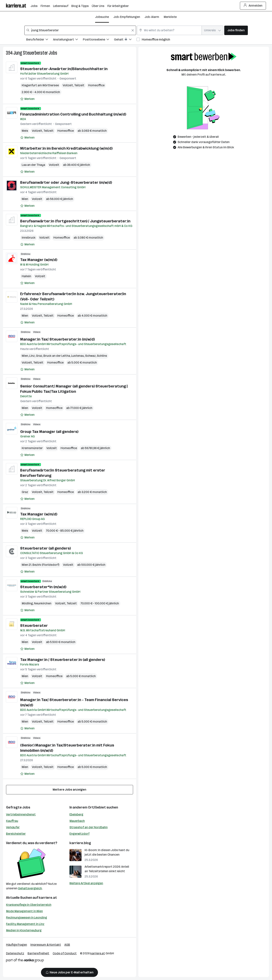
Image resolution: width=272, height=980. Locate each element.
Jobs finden (236, 30)
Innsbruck (29, 238)
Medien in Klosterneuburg (24, 930)
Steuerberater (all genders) (45, 548)
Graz (39, 356)
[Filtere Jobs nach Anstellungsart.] (68, 40)
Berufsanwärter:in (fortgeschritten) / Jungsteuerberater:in (75, 221)
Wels (25, 131)
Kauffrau (12, 821)
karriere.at (48, 898)
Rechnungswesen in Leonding (27, 918)
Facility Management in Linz (25, 924)
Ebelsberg (76, 814)
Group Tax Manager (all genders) (49, 432)
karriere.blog (80, 843)
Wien (25, 199)
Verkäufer (13, 827)
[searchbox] (80, 30)
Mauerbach (77, 821)
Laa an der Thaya (33, 165)
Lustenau (78, 356)
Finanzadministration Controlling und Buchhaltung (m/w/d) (73, 114)
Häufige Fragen (17, 945)
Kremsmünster (32, 448)
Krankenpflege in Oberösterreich (29, 905)
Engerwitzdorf (79, 834)
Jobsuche (102, 17)
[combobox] (80, 30)
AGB (67, 945)
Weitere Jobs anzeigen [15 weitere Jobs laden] (69, 790)
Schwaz (90, 356)
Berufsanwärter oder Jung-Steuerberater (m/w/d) (66, 182)
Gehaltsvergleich (30, 888)
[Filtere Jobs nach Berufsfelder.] (40, 40)
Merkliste (170, 17)
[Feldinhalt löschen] (133, 30)
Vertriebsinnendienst (21, 814)
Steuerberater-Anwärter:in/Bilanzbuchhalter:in (64, 69)
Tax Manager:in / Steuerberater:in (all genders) (63, 660)
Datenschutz (15, 953)
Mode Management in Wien (24, 911)
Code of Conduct (65, 953)
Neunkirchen (43, 603)
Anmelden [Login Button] (253, 6)
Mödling (27, 603)
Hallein (26, 276)
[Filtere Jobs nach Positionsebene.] (98, 40)
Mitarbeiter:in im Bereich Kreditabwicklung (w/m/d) (66, 148)
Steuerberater (34, 626)
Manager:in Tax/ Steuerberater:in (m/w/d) (57, 339)
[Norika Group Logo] (25, 961)
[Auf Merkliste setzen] (27, 99)
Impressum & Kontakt (46, 945)
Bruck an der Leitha (57, 356)
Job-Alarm (152, 17)
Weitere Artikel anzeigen (86, 883)
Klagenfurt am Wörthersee (40, 85)
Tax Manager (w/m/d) (39, 260)
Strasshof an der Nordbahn (89, 827)
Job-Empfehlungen (127, 17)
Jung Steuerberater (31, 53)
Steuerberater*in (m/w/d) (43, 587)
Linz (32, 356)
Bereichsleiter (16, 834)
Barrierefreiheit (38, 953)
